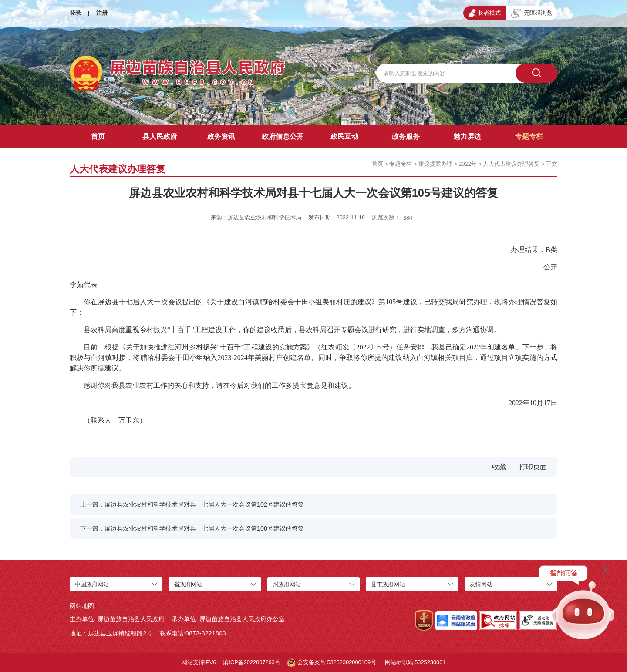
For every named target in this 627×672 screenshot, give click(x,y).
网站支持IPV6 (199, 662)
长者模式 (485, 13)
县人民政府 (160, 136)
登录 (75, 13)
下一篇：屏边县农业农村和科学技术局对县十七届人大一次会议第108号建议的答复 (192, 528)
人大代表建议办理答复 (511, 164)
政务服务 (406, 136)
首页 (98, 136)
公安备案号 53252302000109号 (332, 662)
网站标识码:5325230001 (415, 662)
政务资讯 (221, 136)
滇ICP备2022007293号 (252, 662)
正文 (552, 164)
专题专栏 (529, 136)
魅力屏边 (467, 136)
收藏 (499, 467)
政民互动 (344, 136)
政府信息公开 (283, 136)
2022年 (467, 164)
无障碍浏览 (532, 13)
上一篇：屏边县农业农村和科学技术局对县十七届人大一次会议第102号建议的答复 (192, 504)
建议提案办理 (435, 164)
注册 (102, 13)
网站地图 (82, 606)
